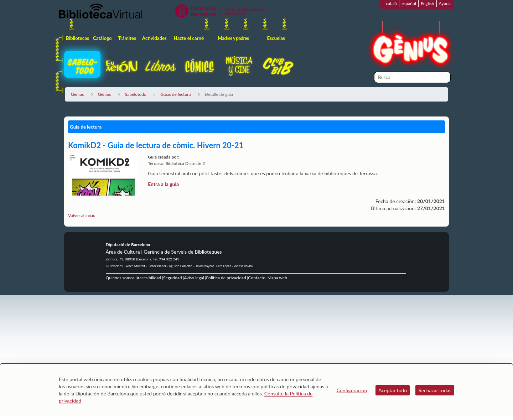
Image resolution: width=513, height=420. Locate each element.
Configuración (352, 390)
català (391, 3)
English (427, 3)
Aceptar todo (393, 390)
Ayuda (445, 3)
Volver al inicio (82, 215)
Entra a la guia (163, 184)
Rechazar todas (435, 390)
